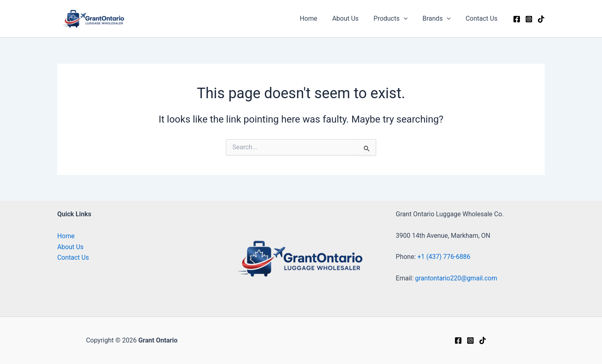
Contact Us (482, 18)
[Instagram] (529, 19)
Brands (440, 19)
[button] (408, 19)
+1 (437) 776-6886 (444, 257)
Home (317, 18)
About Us (352, 18)
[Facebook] (517, 19)
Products (395, 19)
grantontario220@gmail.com (457, 278)
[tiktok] (483, 340)
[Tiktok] (541, 19)
